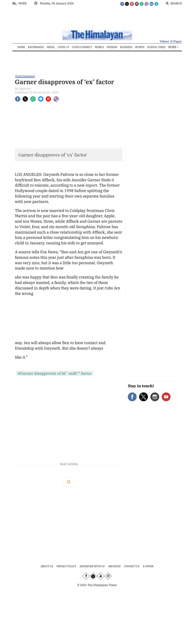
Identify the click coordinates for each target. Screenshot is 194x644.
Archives (114, 566)
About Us (47, 566)
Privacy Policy (66, 566)
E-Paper (176, 41)
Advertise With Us (92, 566)
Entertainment (25, 76)
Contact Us (132, 566)
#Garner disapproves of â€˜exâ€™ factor (55, 373)
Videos (164, 41)
